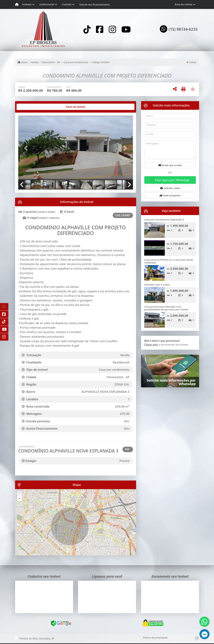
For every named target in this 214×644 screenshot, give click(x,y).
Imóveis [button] (27, 4)
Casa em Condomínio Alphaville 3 (164, 220)
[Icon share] (87, 29)
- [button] (20, 499)
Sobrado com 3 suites (157, 285)
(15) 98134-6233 (183, 29)
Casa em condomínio (76, 62)
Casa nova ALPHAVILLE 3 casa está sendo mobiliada (169, 261)
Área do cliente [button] (183, 4)
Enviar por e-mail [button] (170, 165)
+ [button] (19, 494)
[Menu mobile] (17, 4)
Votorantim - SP (51, 62)
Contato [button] (67, 4)
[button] (27, 148)
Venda (35, 62)
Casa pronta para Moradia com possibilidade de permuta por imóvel (166, 308)
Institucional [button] (47, 4)
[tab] (29, 107)
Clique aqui (151, 345)
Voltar (192, 62)
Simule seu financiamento (94, 4)
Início (23, 62)
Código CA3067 (101, 62)
